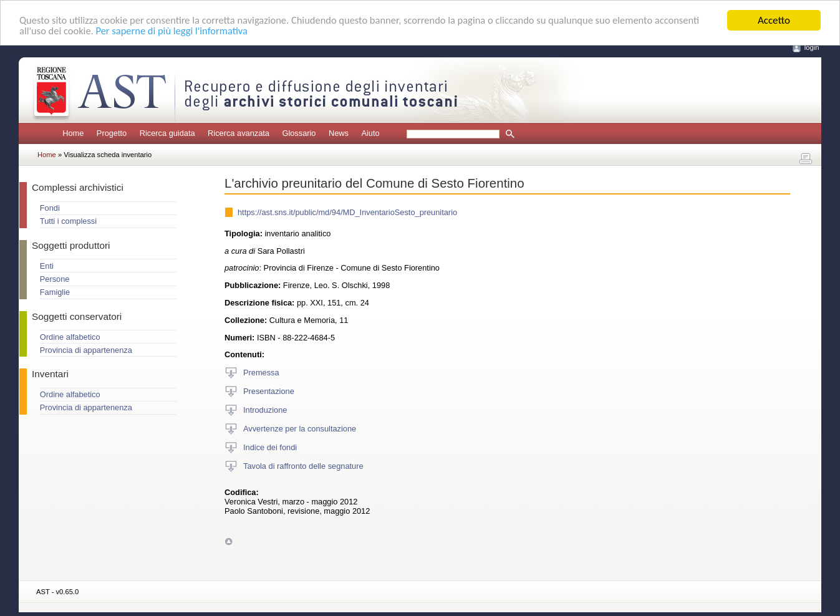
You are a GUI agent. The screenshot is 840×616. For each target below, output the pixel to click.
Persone (55, 279)
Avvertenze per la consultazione (300, 428)
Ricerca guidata (167, 133)
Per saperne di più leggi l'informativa (225, 31)
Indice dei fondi (270, 447)
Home (73, 133)
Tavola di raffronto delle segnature (303, 465)
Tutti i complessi (68, 221)
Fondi (50, 208)
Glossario (299, 133)
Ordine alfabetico (70, 337)
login (812, 47)
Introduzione (265, 409)
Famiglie (55, 292)
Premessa (261, 372)
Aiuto (370, 133)
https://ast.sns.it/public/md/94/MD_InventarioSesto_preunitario (347, 212)
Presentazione (269, 391)
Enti (47, 266)
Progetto (112, 133)
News (339, 133)
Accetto (774, 20)
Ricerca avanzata (239, 133)
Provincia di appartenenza (86, 350)
